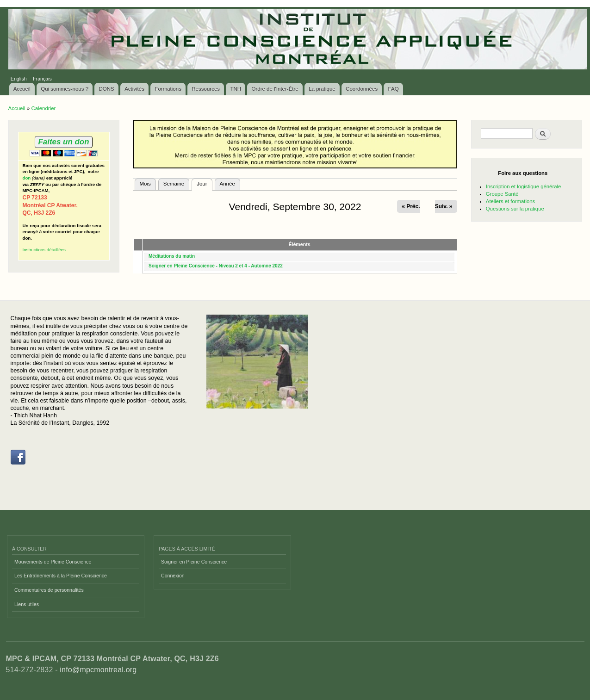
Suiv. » (444, 206)
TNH (236, 89)
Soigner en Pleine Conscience (194, 562)
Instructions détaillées (44, 250)
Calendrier (43, 108)
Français (42, 79)
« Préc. (411, 206)
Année (227, 184)
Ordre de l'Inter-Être (275, 89)
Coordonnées (362, 89)
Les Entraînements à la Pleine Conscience (61, 576)
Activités (134, 89)
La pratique (322, 89)
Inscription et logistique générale (523, 186)
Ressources (206, 89)
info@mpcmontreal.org (98, 670)
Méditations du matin (172, 256)
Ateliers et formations (510, 201)
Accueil (22, 89)
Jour (204, 183)
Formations (168, 89)
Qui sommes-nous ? (65, 89)
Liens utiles (27, 604)
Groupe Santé (502, 194)
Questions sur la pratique (515, 209)
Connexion (173, 576)
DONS (107, 89)
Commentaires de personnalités (49, 590)
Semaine (174, 184)
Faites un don (63, 142)
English (19, 79)
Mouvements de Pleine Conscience (53, 562)
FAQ (394, 89)
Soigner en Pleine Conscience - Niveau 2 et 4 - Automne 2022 (216, 266)
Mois (145, 184)
